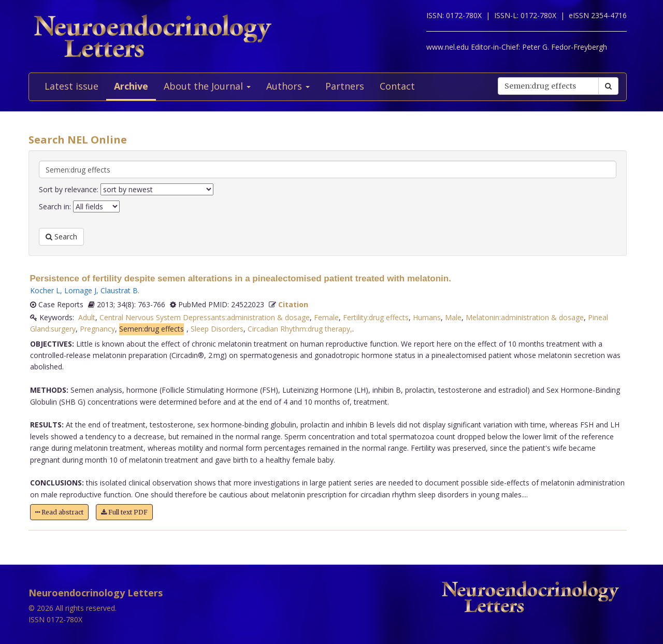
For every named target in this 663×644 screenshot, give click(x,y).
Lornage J (80, 290)
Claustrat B (119, 290)
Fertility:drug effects (376, 317)
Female (326, 317)
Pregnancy (97, 329)
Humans (427, 317)
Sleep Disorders (217, 329)
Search (61, 237)
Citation (293, 304)
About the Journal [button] (207, 86)
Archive (131, 86)
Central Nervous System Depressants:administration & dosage (205, 317)
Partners (345, 86)
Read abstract (59, 512)
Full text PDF (124, 512)
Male (453, 317)
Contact (397, 86)
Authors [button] (288, 86)
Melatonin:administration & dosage (525, 317)
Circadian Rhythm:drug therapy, (300, 329)
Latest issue (71, 86)
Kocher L (45, 290)
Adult (87, 317)
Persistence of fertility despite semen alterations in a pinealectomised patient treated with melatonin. (241, 278)
